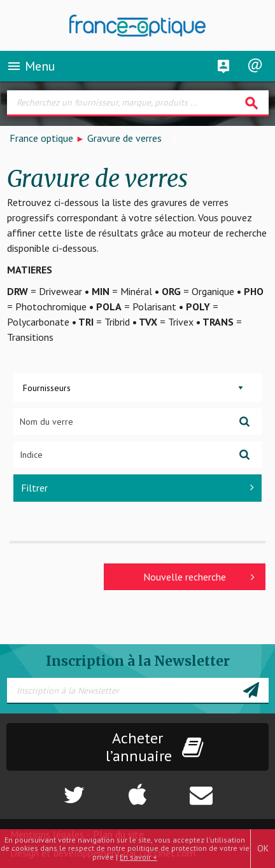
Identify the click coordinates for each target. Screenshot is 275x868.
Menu (31, 66)
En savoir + (138, 857)
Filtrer (137, 488)
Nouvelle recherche (199, 577)
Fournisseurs (47, 388)
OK (263, 848)
